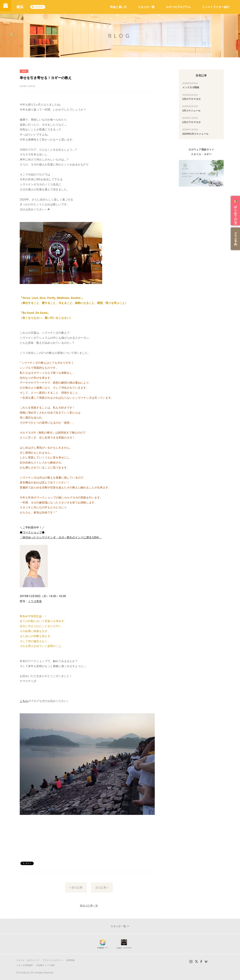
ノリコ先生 (35, 601)
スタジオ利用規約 (25, 965)
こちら (24, 701)
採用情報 (71, 960)
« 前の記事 (76, 887)
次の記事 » (102, 887)
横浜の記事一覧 (89, 905)
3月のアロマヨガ (191, 99)
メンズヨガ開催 (191, 87)
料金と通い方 (118, 7)
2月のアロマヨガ (191, 122)
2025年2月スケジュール (195, 134)
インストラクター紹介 (216, 7)
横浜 (22, 7)
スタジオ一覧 (146, 7)
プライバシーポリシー (53, 960)
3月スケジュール (191, 110)
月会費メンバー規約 (45, 965)
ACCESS (41, 7)
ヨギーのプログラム (178, 7)
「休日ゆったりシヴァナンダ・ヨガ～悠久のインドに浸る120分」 (61, 537)
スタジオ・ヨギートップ (28, 960)
